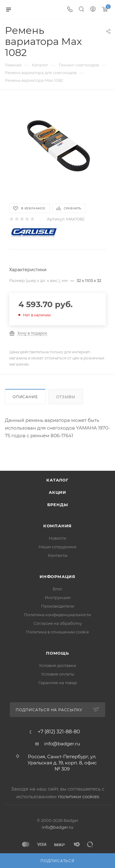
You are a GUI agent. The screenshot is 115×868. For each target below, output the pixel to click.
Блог (57, 589)
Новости (57, 538)
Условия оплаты (58, 674)
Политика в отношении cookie (57, 632)
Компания (57, 526)
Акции (57, 492)
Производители (58, 606)
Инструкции (58, 597)
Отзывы (66, 397)
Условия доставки (57, 665)
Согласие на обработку (58, 623)
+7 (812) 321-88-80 (59, 732)
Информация (57, 577)
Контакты (58, 555)
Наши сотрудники (57, 547)
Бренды (58, 505)
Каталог (57, 480)
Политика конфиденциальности (57, 615)
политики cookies (79, 797)
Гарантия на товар (58, 683)
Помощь (57, 653)
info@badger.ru (62, 744)
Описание (25, 397)
